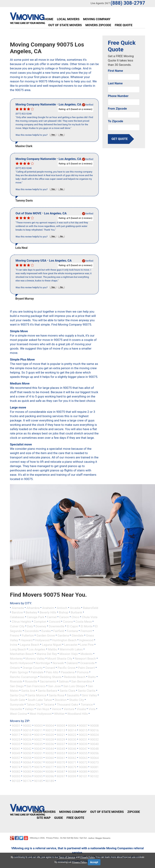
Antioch (62, 608)
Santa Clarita (87, 691)
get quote (120, 139)
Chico (75, 617)
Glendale (77, 635)
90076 (38, 767)
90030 (72, 739)
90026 (27, 739)
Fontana (72, 631)
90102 (94, 776)
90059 (38, 758)
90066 (27, 762)
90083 (27, 772)
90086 (50, 772)
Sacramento (48, 681)
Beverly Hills (48, 612)
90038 (72, 744)
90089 (83, 772)
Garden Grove (46, 635)
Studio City (77, 700)
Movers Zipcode (98, 25)
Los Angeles (37, 649)
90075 (27, 767)
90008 (94, 726)
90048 (94, 748)
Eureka (46, 631)
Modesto (86, 654)
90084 (38, 772)
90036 (50, 744)
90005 (61, 726)
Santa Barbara (47, 691)
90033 (16, 744)
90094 (27, 776)
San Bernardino (82, 681)
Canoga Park (35, 617)
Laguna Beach (30, 645)
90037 (61, 744)
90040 (94, 744)
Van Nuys (43, 709)
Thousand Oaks (67, 704)
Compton (40, 622)
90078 (61, 767)
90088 (72, 772)
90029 (61, 739)
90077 (50, 767)
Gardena (63, 635)
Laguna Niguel (52, 645)
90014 (72, 730)
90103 (16, 781)
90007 (83, 726)
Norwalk (58, 663)
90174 (27, 781)
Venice (56, 709)
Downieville (57, 626)
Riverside (16, 681)
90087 (61, 772)
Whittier (60, 714)
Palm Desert (86, 668)
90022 (72, 735)
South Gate (18, 700)
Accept (94, 862)
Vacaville (16, 709)
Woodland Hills (77, 714)
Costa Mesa (83, 622)
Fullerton (28, 635)
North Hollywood (21, 663)
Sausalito (73, 695)
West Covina (18, 714)
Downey (41, 626)
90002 (27, 726)
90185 (38, 781)
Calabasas (17, 617)
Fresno (15, 635)
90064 (94, 758)
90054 (72, 753)
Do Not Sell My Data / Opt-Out (74, 838)
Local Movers (68, 19)
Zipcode (134, 812)
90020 (50, 735)
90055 (83, 753)
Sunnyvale (17, 704)
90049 (16, 753)
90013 (61, 730)
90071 (72, 762)
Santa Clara (67, 691)
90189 (50, 781)
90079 (72, 767)
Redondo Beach (75, 677)
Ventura (69, 709)
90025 (16, 739)
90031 (83, 739)
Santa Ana (28, 691)
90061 (61, 758)
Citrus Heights (21, 622)
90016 (94, 730)
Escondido (32, 631)
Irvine (14, 645)
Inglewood (86, 640)
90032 (94, 739)
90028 (50, 739)
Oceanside (87, 663)
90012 (50, 730)
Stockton (61, 700)
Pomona (83, 672)
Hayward (27, 640)
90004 (50, 726)
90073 (94, 762)
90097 (61, 776)
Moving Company (97, 19)
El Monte (87, 626)
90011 (38, 730)
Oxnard (50, 668)
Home (49, 19)
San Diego (17, 686)
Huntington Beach (64, 640)
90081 (94, 767)
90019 (38, 735)
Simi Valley (89, 695)
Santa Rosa (57, 695)
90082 (16, 772)
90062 (72, 758)
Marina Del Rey (47, 654)
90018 (27, 735)
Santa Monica (37, 695)
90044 (50, 748)
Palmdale (37, 672)
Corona (68, 622)
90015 (83, 730)
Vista (92, 709)
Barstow (17, 612)
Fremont (86, 631)
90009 (16, 730)
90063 (83, 758)
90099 (72, 776)
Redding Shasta (51, 677)
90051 (38, 753)
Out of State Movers (65, 25)
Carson (64, 617)
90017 (16, 735)
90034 (27, 744)
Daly (30, 626)
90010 (27, 730)
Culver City (17, 626)
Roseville (31, 681)
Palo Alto (52, 672)
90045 (61, 748)
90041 (16, 748)
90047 (83, 748)
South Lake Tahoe (40, 700)
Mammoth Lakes (71, 649)
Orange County (33, 668)
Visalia (81, 709)
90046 (72, 748)
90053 (61, 753)
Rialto (92, 677)
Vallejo (29, 709)
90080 (83, 767)
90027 (38, 739)
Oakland (72, 663)
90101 (83, 776)
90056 (94, 753)
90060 (50, 758)
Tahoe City (34, 704)
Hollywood (42, 640)
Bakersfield (91, 608)
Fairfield (59, 631)
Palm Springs (19, 672)
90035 (38, 744)
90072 (83, 762)
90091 (94, 772)
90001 (16, 726)
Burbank (77, 612)
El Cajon (72, 626)
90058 (27, 758)
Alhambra (33, 608)
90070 (61, 762)
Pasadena (68, 672)
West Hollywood (40, 714)
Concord (55, 622)
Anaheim (48, 608)
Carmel (52, 617)
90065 (16, 762)
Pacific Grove (67, 668)
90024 (94, 735)
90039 (83, 744)
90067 (38, 762)
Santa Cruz (17, 695)
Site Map (44, 818)
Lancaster (71, 645)
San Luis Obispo (74, 686)
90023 (83, 735)
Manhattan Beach (22, 654)
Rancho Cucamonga (24, 677)
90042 (27, 748)
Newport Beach (85, 658)
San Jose (54, 686)
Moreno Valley (35, 658)
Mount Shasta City (60, 658)
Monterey (16, 658)
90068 (50, 762)
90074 (16, 767)
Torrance (87, 704)
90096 (50, 776)
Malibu (52, 649)
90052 (50, 753)
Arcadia (75, 608)
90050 (27, 753)
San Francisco (36, 686)
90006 (72, 726)
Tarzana (49, 704)
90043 (38, 748)
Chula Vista (90, 617)
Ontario (15, 668)
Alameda (18, 608)
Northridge (43, 663)
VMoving (34, 838)
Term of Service (67, 857)
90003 (38, 726)
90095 (38, 776)
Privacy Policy (52, 838)
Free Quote (124, 25)
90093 (16, 776)
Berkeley (31, 612)
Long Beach (18, 649)
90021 (61, 735)
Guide (59, 818)
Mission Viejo (69, 654)
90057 (16, 758)
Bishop (64, 612)
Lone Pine (87, 645)
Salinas (64, 681)
